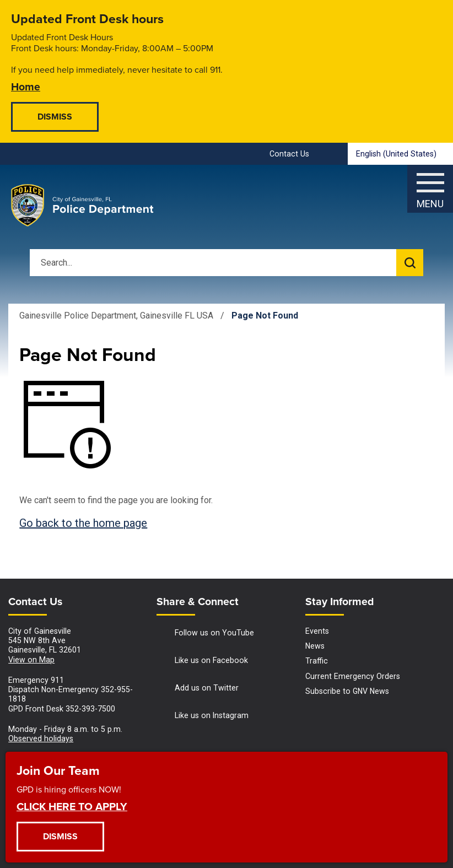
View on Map (31, 660)
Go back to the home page (83, 523)
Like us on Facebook (202, 661)
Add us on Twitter (198, 689)
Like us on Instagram (203, 716)
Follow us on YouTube (205, 634)
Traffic (317, 661)
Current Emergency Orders (353, 676)
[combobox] (400, 154)
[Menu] (430, 186)
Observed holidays (41, 738)
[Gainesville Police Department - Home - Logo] (83, 206)
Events (317, 631)
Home (26, 86)
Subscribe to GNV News (347, 691)
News (315, 646)
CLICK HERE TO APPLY (72, 806)
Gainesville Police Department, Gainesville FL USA (116, 316)
